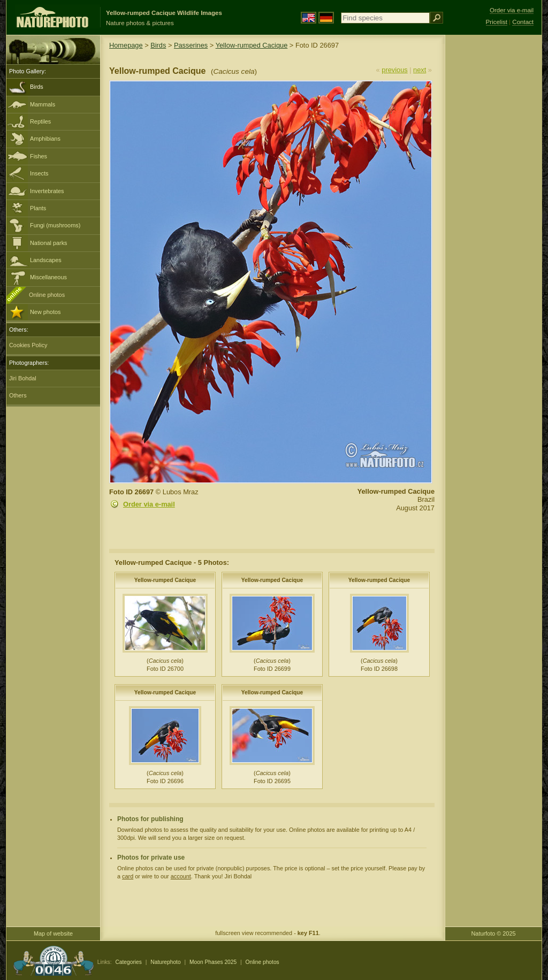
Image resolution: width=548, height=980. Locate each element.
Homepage (126, 45)
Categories (128, 962)
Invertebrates (47, 191)
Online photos (47, 295)
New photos (45, 312)
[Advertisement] (493, 206)
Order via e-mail (149, 504)
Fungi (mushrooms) (55, 225)
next (420, 70)
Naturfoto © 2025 (494, 933)
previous (394, 70)
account (181, 876)
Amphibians (45, 139)
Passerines (191, 45)
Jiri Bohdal (23, 378)
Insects (39, 173)
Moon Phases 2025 (213, 962)
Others (18, 395)
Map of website (53, 933)
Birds (37, 87)
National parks (49, 243)
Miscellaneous (48, 277)
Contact (523, 22)
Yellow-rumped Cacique (252, 45)
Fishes (39, 156)
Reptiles (40, 121)
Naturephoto (165, 962)
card (128, 876)
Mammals (43, 104)
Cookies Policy (28, 345)
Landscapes (46, 260)
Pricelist (497, 22)
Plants (38, 208)
